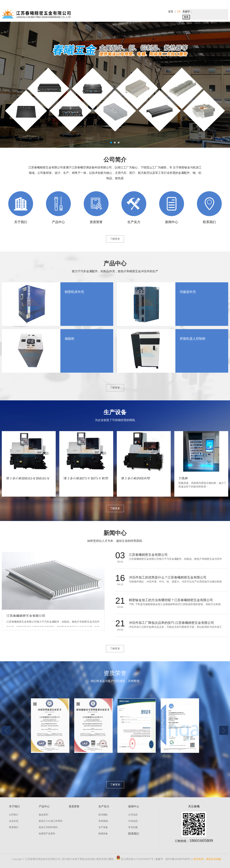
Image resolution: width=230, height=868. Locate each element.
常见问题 (133, 827)
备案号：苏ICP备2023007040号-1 (173, 859)
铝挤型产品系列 (47, 834)
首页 (171, 12)
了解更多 (115, 239)
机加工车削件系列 (48, 827)
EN (179, 12)
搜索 (186, 17)
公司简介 (14, 815)
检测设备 (103, 834)
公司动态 (133, 815)
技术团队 (103, 815)
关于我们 (89, 23)
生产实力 (155, 23)
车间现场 (103, 821)
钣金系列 (43, 815)
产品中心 (111, 23)
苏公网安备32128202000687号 (135, 859)
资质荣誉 (133, 23)
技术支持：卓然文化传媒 (207, 859)
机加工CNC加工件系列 (51, 821)
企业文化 (14, 821)
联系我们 (200, 23)
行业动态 (133, 821)
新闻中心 (178, 23)
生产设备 (103, 827)
